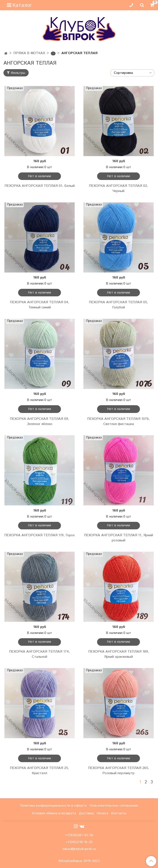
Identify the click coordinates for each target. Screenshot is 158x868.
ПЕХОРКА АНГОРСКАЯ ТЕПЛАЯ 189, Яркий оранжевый (119, 654)
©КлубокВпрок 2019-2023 (79, 861)
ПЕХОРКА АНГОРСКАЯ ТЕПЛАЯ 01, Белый (40, 186)
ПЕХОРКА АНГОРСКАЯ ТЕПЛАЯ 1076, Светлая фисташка (118, 421)
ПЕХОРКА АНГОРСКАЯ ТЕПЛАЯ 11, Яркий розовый (118, 538)
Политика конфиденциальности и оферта (53, 806)
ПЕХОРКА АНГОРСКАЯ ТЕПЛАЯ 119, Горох (39, 535)
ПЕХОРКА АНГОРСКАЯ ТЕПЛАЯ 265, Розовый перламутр (119, 771)
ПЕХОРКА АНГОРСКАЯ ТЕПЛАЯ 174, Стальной (39, 654)
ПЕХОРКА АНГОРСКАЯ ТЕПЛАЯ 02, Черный (118, 188)
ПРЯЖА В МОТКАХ (29, 53)
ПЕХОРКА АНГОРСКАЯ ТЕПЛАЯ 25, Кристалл (39, 771)
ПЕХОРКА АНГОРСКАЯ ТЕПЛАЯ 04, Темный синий (40, 305)
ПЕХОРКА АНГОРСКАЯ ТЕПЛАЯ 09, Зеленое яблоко (39, 421)
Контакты (119, 813)
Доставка (86, 813)
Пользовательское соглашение (114, 806)
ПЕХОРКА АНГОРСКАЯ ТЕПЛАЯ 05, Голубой (118, 305)
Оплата (102, 813)
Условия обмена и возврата (54, 813)
